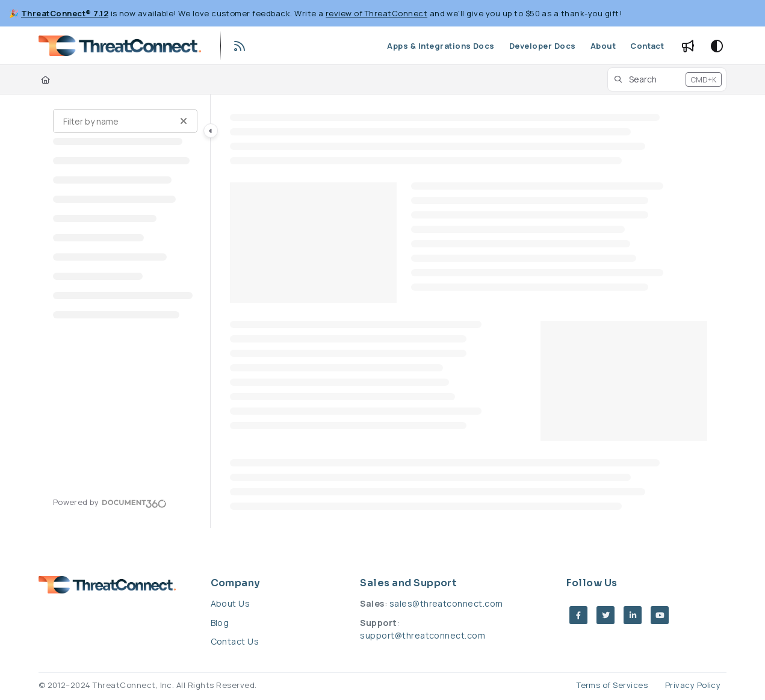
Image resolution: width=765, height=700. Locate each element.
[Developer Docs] (543, 46)
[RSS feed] (240, 46)
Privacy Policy (693, 685)
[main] (469, 311)
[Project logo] (120, 46)
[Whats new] (688, 46)
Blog (220, 623)
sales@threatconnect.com (446, 603)
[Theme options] (717, 46)
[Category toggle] (211, 131)
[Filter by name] (125, 121)
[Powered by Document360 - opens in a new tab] (110, 502)
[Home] (45, 79)
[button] (667, 79)
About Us (231, 603)
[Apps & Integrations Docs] (441, 46)
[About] (603, 46)
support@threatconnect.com (423, 635)
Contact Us (235, 641)
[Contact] (647, 46)
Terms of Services (612, 685)
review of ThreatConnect (376, 13)
